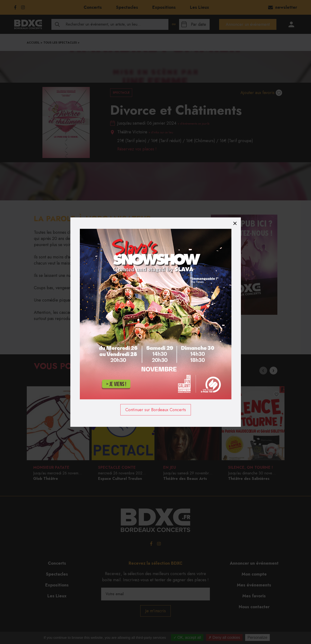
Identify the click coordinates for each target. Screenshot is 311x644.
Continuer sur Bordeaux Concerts (156, 410)
